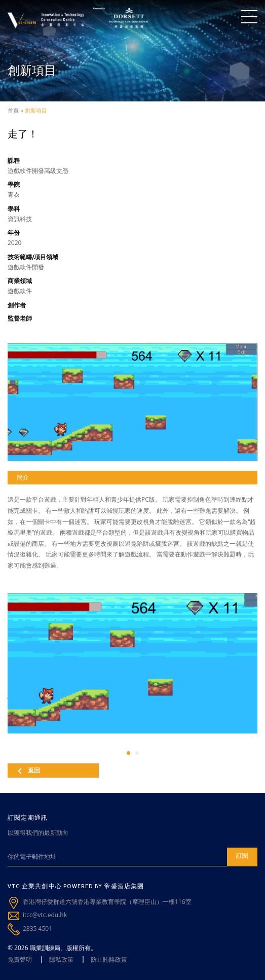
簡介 (23, 477)
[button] (128, 753)
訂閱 (242, 855)
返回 (29, 770)
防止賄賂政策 (109, 959)
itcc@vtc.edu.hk (45, 915)
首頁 (13, 111)
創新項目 (36, 111)
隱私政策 (61, 959)
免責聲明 (20, 959)
